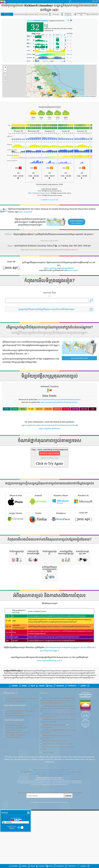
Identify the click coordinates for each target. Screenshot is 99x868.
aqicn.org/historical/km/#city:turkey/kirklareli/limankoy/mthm (49, 454)
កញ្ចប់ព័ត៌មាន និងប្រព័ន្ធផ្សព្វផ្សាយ (15, 814)
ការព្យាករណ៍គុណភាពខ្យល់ (13, 844)
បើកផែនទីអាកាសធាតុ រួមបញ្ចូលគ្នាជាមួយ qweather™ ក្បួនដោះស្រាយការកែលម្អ (58, 834)
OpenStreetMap (85, 96)
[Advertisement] (50, 332)
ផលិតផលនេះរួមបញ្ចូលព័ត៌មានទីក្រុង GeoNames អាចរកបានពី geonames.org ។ (58, 828)
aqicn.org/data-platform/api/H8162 (59, 268)
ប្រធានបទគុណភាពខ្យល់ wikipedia (58, 761)
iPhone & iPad (16, 557)
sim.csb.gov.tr (25, 212)
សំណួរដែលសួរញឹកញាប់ (14, 834)
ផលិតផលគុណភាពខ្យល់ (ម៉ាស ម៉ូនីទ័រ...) (17, 846)
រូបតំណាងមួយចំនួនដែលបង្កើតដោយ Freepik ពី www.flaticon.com (56, 850)
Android (38, 557)
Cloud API (83, 574)
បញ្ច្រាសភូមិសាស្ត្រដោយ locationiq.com (55, 854)
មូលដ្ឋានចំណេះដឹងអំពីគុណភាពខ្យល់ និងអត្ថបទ (19, 824)
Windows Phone (61, 557)
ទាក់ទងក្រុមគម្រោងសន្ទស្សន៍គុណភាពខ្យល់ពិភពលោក (21, 812)
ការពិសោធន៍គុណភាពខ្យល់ (13, 827)
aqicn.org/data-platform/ (49, 457)
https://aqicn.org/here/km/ (49, 241)
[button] (71, 96)
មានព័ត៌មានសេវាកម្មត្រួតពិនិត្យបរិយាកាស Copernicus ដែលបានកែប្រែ (58, 845)
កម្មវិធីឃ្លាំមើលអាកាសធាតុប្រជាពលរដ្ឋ (54, 838)
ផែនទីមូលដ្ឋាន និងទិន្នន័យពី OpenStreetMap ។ (57, 857)
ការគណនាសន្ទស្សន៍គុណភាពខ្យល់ (16, 841)
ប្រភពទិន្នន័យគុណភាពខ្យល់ (14, 839)
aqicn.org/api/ (73, 270)
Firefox (38, 575)
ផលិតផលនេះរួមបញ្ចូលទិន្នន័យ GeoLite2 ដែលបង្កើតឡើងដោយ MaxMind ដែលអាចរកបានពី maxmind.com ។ (58, 822)
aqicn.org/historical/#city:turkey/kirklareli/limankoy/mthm (59, 428)
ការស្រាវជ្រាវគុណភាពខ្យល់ (15, 819)
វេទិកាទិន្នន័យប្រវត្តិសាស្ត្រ (13, 851)
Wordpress (61, 575)
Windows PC (83, 557)
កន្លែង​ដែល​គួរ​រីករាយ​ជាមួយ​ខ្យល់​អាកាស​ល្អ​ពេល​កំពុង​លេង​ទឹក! (57, 862)
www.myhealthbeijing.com (49, 774)
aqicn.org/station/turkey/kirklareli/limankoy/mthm (59, 431)
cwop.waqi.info (46, 841)
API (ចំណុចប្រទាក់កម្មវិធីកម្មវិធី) (15, 848)
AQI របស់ (38, 21)
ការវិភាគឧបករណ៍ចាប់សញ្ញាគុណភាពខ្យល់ (18, 829)
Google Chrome (16, 575)
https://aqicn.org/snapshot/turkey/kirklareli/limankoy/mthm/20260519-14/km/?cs (50, 250)
